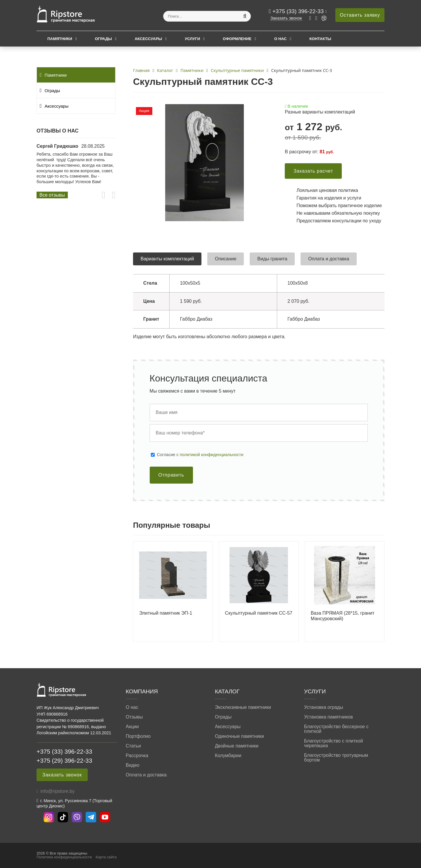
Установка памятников (328, 717)
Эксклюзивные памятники (243, 707)
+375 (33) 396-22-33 (299, 11)
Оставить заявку (360, 15)
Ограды (103, 39)
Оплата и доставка (146, 775)
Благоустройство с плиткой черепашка (333, 743)
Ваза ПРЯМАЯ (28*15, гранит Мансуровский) (343, 616)
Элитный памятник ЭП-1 (166, 613)
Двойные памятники (237, 746)
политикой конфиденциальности (212, 455)
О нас (281, 39)
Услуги (192, 39)
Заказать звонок (286, 18)
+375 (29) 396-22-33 (64, 760)
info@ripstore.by (57, 791)
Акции (132, 727)
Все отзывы (52, 195)
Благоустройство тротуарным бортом (336, 758)
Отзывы (134, 717)
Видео (133, 765)
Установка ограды (323, 707)
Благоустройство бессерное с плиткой (336, 729)
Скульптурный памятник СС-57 (259, 613)
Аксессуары (148, 39)
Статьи (133, 746)
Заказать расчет (313, 171)
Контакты (320, 39)
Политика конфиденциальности (64, 857)
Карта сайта (106, 857)
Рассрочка (137, 756)
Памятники (60, 39)
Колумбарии (228, 756)
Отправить (171, 475)
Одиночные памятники (239, 736)
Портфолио (138, 736)
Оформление (237, 39)
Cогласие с (200, 455)
